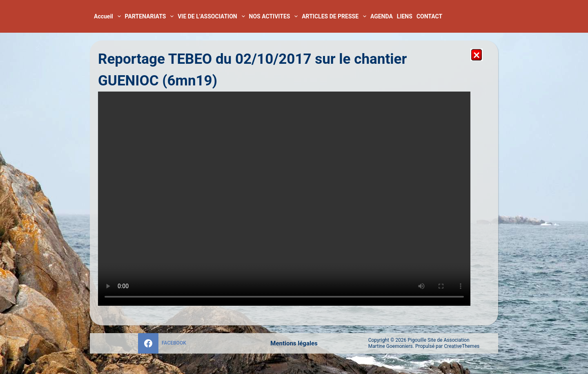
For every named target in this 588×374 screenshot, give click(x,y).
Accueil (108, 16)
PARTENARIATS (150, 16)
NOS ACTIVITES (275, 16)
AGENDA (382, 16)
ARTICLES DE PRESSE (335, 16)
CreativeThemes (462, 346)
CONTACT (429, 16)
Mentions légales (294, 343)
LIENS (405, 16)
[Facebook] (162, 343)
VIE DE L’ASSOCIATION (212, 16)
